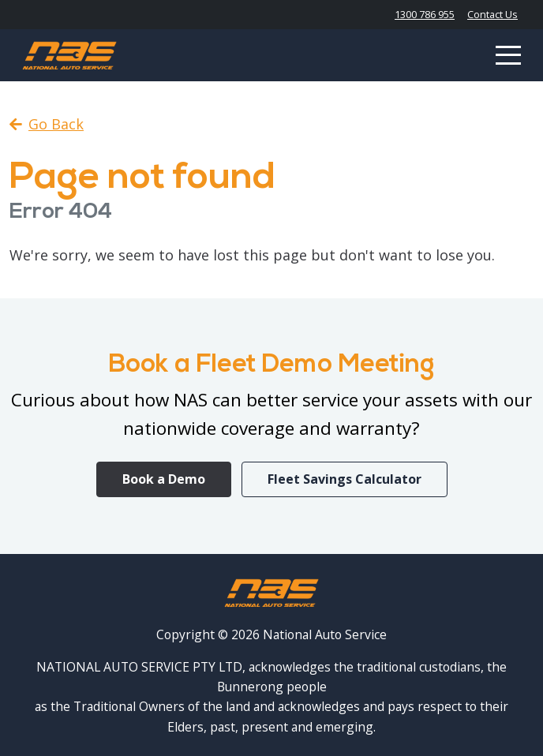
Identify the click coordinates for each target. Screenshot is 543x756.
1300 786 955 (425, 14)
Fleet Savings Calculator (345, 479)
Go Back (47, 124)
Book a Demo (164, 479)
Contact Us (492, 14)
